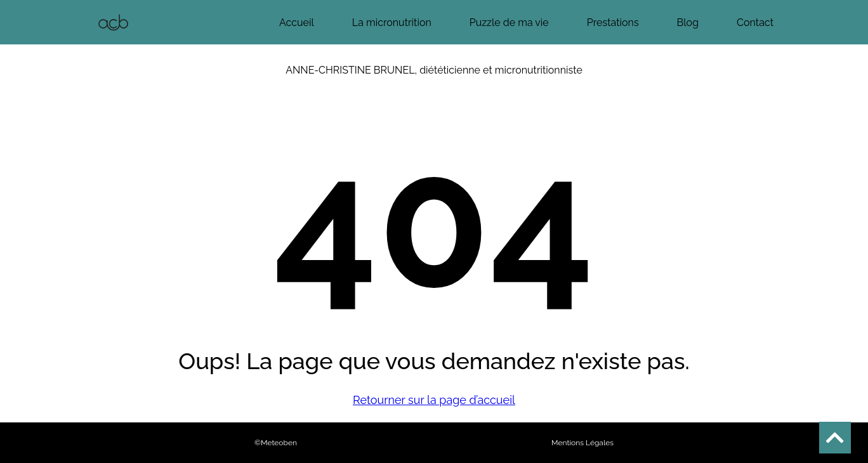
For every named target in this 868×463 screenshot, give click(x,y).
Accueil (297, 23)
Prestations (613, 23)
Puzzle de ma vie (509, 23)
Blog (688, 23)
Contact (755, 23)
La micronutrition (392, 23)
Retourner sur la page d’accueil (434, 400)
